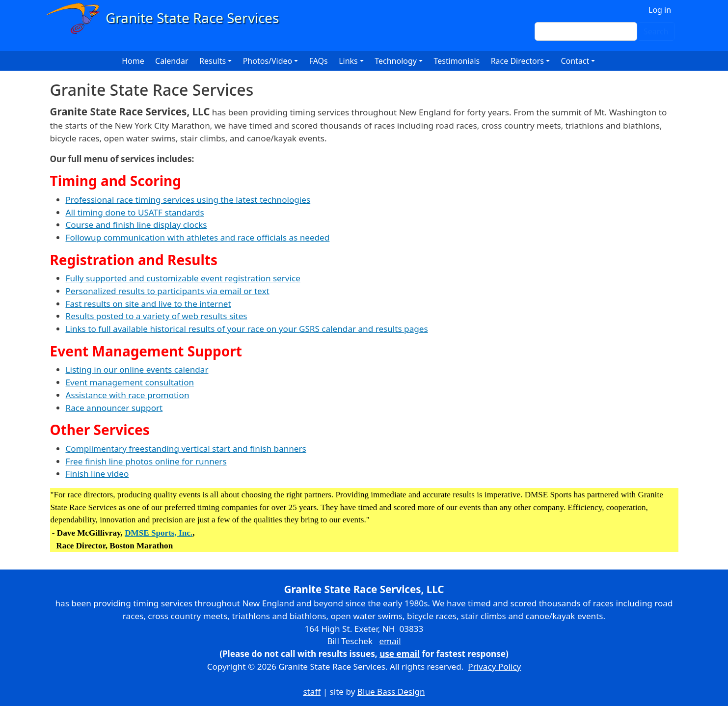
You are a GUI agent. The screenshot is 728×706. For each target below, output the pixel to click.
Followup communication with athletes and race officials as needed (198, 237)
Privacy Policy (494, 666)
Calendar (172, 61)
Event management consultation (130, 382)
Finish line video (97, 474)
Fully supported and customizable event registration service (183, 278)
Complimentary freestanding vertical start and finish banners (186, 448)
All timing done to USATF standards (135, 212)
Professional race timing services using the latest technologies (188, 200)
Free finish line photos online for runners (146, 461)
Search (656, 31)
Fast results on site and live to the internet (148, 304)
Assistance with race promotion (128, 395)
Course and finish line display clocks (136, 225)
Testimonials (457, 61)
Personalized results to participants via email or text (168, 291)
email (390, 641)
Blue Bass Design (391, 692)
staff (312, 692)
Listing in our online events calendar (137, 369)
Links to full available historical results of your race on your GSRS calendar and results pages (247, 329)
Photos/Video (268, 61)
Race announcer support (114, 408)
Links (348, 61)
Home (133, 61)
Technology (396, 61)
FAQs (319, 61)
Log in (660, 10)
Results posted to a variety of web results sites (157, 316)
